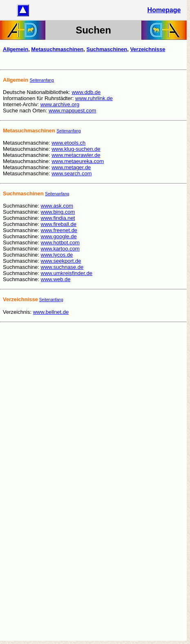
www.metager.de (71, 167)
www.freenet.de (59, 230)
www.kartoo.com (60, 249)
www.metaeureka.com (78, 161)
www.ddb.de (86, 92)
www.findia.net (58, 218)
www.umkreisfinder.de (67, 273)
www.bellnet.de (51, 312)
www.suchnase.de (62, 267)
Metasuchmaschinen (57, 49)
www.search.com (72, 173)
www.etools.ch (68, 143)
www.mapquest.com (72, 111)
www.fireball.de (59, 224)
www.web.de (56, 279)
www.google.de (59, 236)
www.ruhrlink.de (94, 98)
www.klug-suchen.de (76, 149)
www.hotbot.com (60, 243)
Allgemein (16, 49)
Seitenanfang (42, 80)
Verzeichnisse (148, 49)
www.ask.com (57, 206)
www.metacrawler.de (76, 155)
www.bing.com (58, 212)
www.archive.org (60, 104)
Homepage (164, 10)
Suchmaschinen (107, 49)
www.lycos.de (57, 255)
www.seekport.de (61, 261)
